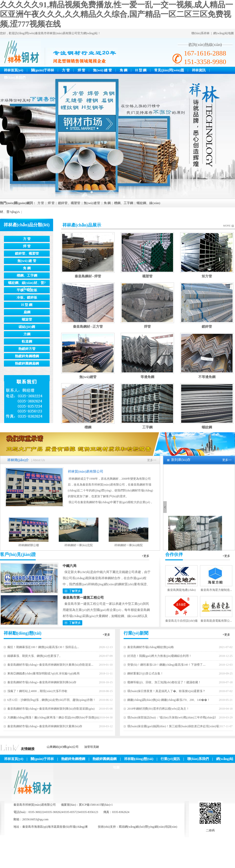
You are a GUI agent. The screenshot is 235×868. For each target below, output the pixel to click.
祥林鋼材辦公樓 (29, 545)
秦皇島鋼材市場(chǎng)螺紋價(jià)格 (151, 647)
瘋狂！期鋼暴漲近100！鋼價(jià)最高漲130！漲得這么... (43, 647)
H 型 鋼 (141, 70)
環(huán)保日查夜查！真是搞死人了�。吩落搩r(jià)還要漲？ (166, 691)
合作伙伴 (174, 554)
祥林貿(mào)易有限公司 (86, 472)
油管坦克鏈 (92, 747)
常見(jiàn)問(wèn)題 (169, 70)
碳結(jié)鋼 (27, 327)
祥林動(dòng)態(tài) (23, 633)
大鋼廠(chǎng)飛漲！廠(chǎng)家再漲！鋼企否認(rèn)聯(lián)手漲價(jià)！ (53, 717)
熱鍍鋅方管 (27, 349)
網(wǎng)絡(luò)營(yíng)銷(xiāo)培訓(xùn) (151, 827)
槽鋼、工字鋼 (124, 203)
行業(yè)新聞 (136, 633)
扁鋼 (27, 312)
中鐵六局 (70, 566)
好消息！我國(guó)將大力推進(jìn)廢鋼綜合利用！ (159, 656)
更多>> (152, 460)
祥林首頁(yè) (14, 70)
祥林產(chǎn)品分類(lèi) (27, 225)
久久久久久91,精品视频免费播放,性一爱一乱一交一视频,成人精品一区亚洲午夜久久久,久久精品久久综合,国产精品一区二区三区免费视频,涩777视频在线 (117, 14)
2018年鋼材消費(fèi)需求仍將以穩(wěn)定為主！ (158, 709)
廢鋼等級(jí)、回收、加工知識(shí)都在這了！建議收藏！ (164, 682)
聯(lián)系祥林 (200, 33)
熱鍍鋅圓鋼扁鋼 (27, 363)
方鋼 (27, 334)
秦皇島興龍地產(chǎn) (181, 590)
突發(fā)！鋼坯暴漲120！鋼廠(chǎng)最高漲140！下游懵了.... (166, 665)
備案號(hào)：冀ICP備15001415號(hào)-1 (87, 805)
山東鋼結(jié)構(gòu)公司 (63, 747)
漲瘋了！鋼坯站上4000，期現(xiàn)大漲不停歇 (37, 691)
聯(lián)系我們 (15, 78)
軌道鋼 (27, 342)
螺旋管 (27, 320)
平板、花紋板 (27, 290)
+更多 (146, 556)
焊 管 (82, 70)
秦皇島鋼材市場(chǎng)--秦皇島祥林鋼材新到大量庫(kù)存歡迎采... (50, 665)
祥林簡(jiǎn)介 (18, 460)
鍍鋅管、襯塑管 (27, 254)
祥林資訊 (199, 70)
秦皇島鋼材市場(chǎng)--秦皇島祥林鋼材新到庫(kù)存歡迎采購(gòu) (51, 709)
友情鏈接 (28, 749)
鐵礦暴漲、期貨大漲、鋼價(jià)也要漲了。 (35, 656)
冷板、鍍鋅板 (27, 298)
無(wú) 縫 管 (102, 70)
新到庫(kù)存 (181, 460)
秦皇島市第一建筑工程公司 (83, 598)
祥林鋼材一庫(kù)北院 (79, 545)
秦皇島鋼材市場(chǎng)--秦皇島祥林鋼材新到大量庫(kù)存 (45, 726)
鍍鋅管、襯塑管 (69, 203)
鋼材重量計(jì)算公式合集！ (145, 673)
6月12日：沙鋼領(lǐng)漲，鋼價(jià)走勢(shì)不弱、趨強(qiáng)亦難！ (52, 700)
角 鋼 (124, 70)
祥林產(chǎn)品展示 (82, 225)
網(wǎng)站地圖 (223, 33)
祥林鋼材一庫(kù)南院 (129, 545)
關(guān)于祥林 (43, 70)
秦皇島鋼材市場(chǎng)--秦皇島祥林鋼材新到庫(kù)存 (42, 682)
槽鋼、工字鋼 (27, 276)
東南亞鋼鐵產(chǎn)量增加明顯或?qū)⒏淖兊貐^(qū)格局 (43, 673)
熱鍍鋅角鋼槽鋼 (27, 356)
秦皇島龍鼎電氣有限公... (216, 621)
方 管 (66, 70)
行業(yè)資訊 (170, 759)
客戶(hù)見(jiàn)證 (18, 554)
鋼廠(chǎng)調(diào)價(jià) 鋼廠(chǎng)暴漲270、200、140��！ (169, 700)
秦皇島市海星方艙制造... (216, 590)
